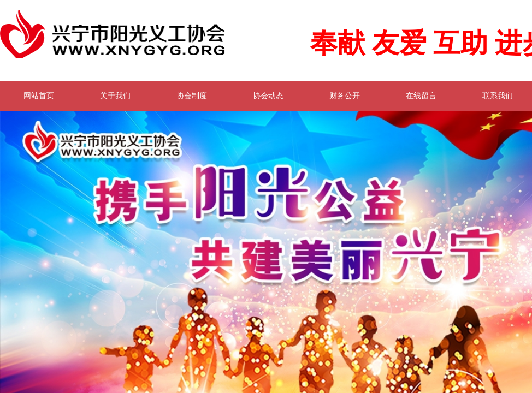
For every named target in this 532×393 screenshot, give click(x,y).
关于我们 (115, 96)
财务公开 (345, 96)
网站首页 (39, 96)
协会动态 (268, 96)
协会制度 (192, 96)
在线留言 (421, 96)
